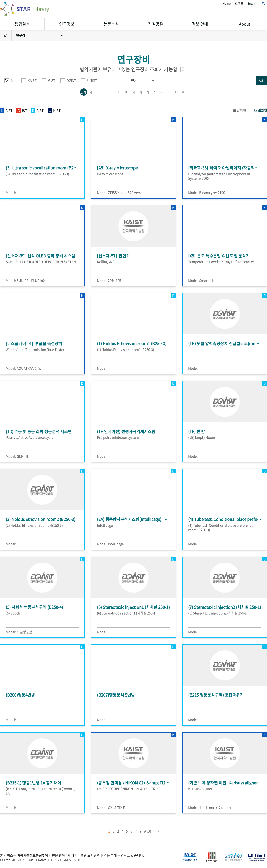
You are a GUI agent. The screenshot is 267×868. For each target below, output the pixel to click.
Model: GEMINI (17, 456)
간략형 (239, 110)
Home (227, 3)
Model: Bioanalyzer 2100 (207, 193)
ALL (10, 81)
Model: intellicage (110, 544)
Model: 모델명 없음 (19, 632)
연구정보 (67, 24)
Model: (11, 193)
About (245, 24)
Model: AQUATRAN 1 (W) (24, 368)
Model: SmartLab (201, 281)
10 (149, 831)
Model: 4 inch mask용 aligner (210, 808)
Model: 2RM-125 (109, 281)
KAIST (29, 81)
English (252, 3)
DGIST (68, 81)
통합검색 (22, 24)
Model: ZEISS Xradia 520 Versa (120, 193)
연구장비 (39, 35)
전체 (84, 92)
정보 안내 (200, 24)
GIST (49, 81)
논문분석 (111, 24)
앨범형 (260, 110)
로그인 (239, 3)
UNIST (89, 81)
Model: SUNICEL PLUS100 (25, 281)
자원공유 (156, 24)
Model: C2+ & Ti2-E (111, 808)
